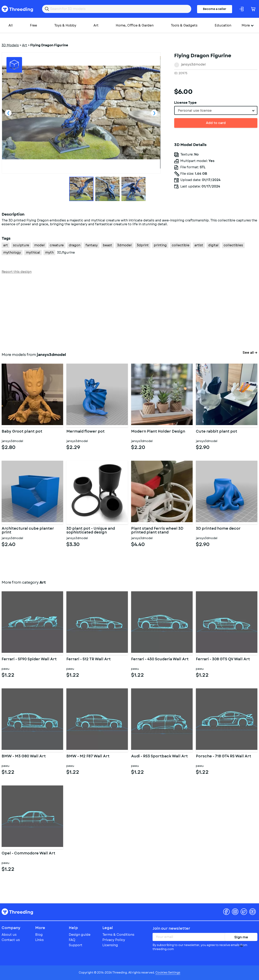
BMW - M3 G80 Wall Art (24, 757)
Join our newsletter (171, 928)
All (11, 25)
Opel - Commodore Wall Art (28, 854)
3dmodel (124, 245)
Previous (8, 113)
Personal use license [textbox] (195, 111)
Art (96, 25)
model (39, 245)
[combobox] (216, 110)
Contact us (11, 940)
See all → (250, 353)
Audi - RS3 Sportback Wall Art (159, 757)
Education (223, 25)
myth (49, 252)
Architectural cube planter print (28, 531)
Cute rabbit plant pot (217, 432)
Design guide (80, 935)
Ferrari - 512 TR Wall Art (89, 659)
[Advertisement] (123, 312)
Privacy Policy (114, 940)
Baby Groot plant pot (22, 432)
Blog (39, 935)
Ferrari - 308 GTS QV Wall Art (223, 659)
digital (213, 245)
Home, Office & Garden (135, 25)
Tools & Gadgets (184, 25)
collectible (181, 245)
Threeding (17, 9)
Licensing (110, 945)
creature (57, 245)
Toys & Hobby (65, 25)
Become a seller (215, 9)
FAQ (72, 940)
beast (107, 245)
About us (9, 935)
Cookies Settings (168, 973)
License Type (185, 103)
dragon (75, 245)
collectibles (233, 245)
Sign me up (241, 938)
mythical (33, 252)
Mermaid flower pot (85, 432)
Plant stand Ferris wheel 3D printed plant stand (157, 531)
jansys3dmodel (193, 64)
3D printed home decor (218, 529)
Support (76, 945)
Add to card (216, 123)
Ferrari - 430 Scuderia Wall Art (160, 659)
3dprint (143, 245)
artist (199, 245)
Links (39, 940)
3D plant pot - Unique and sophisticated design (91, 531)
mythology (12, 252)
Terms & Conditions (118, 935)
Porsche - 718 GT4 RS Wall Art (223, 757)
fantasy (92, 245)
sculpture (21, 245)
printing (160, 245)
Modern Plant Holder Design (158, 432)
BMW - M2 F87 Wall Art (88, 757)
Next (154, 113)
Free (33, 25)
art (6, 245)
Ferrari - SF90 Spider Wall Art (29, 659)
